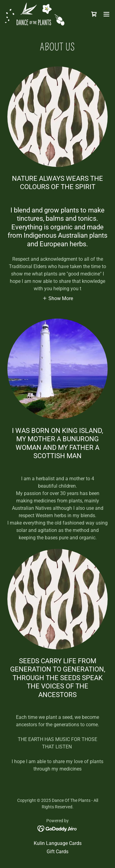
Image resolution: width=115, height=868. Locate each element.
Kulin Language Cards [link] (58, 843)
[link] (35, 14)
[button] (106, 14)
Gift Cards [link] (57, 852)
